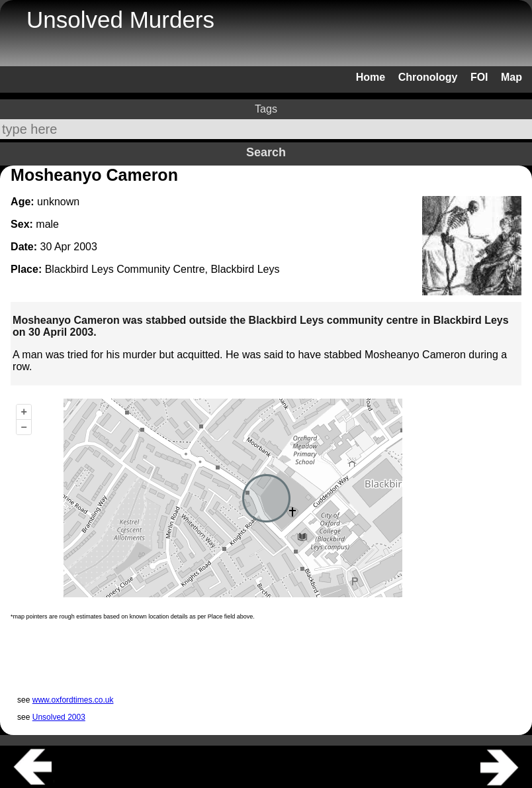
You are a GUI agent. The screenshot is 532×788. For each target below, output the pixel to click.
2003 (85, 247)
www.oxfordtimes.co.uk (73, 700)
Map (511, 77)
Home (371, 77)
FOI (479, 77)
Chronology (428, 77)
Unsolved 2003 (59, 717)
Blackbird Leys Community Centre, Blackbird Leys (162, 269)
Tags (266, 109)
